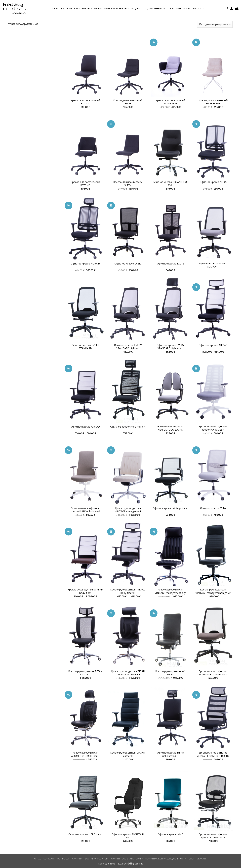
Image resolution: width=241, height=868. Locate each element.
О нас (38, 859)
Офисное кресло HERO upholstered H (170, 754)
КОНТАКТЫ (183, 8)
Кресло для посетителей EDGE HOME (213, 102)
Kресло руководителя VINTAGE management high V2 (213, 591)
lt (204, 8)
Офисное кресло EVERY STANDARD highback (128, 347)
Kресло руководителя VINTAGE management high (170, 591)
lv (200, 8)
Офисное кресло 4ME (170, 834)
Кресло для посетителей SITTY (128, 184)
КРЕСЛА (58, 8)
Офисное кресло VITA (213, 508)
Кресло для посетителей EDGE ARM (170, 102)
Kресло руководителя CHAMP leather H (128, 754)
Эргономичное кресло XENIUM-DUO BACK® (170, 428)
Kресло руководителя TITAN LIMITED (85, 673)
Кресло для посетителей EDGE (128, 102)
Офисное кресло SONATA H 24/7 (128, 836)
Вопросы (63, 859)
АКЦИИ (136, 8)
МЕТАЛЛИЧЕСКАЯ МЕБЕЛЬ (111, 8)
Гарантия (77, 859)
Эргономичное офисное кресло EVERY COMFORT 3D (213, 673)
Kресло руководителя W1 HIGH (170, 673)
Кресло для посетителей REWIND (85, 184)
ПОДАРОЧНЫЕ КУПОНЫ (159, 8)
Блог (192, 859)
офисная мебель (79, 8)
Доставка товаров (96, 859)
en (195, 8)
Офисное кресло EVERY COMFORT (213, 265)
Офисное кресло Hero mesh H (128, 427)
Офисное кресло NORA (213, 182)
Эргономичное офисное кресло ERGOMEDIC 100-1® (213, 754)
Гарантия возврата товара (127, 859)
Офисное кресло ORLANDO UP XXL (170, 184)
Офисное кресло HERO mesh (85, 834)
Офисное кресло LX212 (128, 264)
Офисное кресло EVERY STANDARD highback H (170, 347)
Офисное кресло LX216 (170, 264)
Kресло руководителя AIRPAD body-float (85, 591)
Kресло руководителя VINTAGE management (128, 510)
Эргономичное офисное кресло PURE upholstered (85, 510)
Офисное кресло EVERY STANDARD (85, 347)
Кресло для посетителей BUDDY (85, 102)
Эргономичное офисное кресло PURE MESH (213, 428)
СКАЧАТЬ (202, 859)
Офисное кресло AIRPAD (213, 345)
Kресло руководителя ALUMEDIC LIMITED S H (85, 754)
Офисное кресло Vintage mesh (170, 508)
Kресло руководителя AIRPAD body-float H (128, 591)
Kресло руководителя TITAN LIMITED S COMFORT (128, 673)
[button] (227, 8)
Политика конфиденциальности (166, 859)
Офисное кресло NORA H (85, 264)
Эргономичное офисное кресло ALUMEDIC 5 (213, 836)
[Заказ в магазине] (215, 24)
